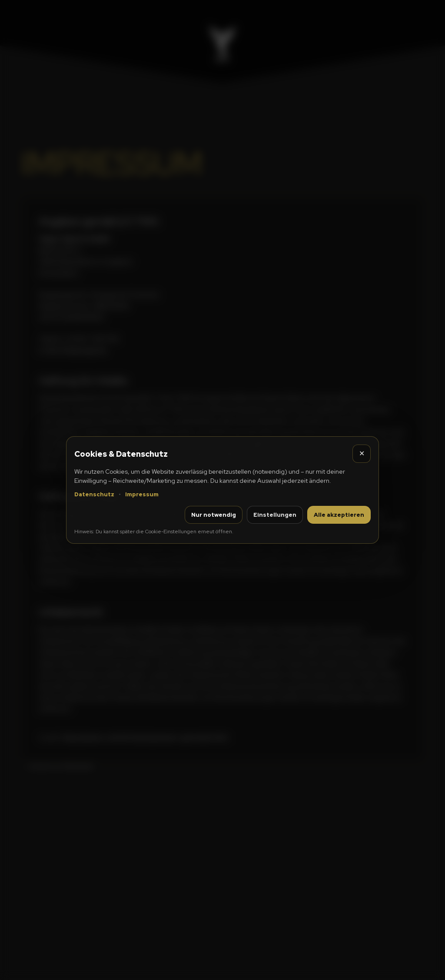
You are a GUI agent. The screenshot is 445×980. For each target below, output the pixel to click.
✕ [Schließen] (362, 453)
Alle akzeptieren (339, 515)
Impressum (142, 494)
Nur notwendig (214, 515)
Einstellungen (275, 515)
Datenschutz (94, 494)
